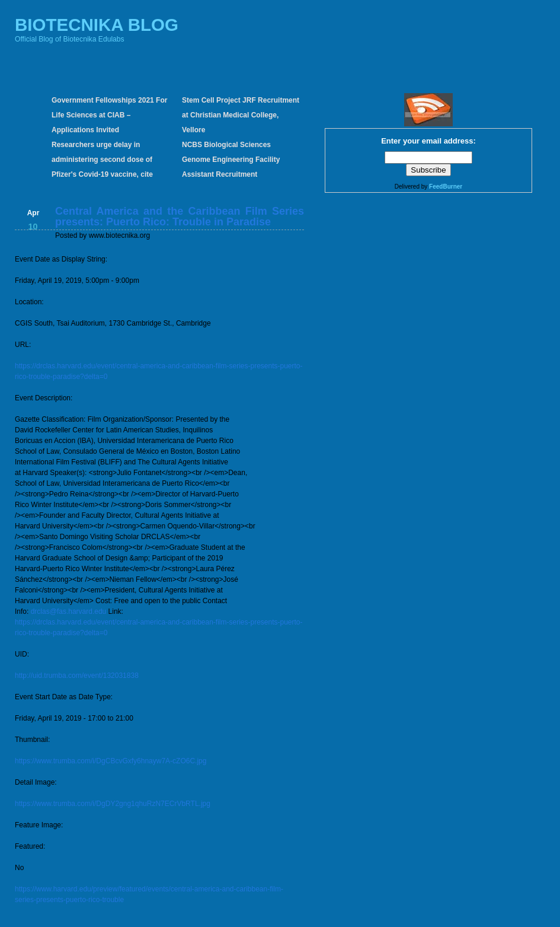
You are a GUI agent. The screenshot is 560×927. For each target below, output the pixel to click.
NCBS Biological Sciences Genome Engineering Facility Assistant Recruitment (231, 160)
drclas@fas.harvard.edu (69, 611)
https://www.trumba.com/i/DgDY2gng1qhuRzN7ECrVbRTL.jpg (113, 804)
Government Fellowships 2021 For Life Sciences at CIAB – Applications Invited (109, 115)
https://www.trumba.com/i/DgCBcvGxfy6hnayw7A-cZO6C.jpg (111, 761)
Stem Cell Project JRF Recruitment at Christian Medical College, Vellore (241, 115)
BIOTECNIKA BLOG (97, 25)
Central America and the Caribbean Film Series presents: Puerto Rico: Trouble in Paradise (180, 216)
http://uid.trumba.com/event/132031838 (77, 676)
